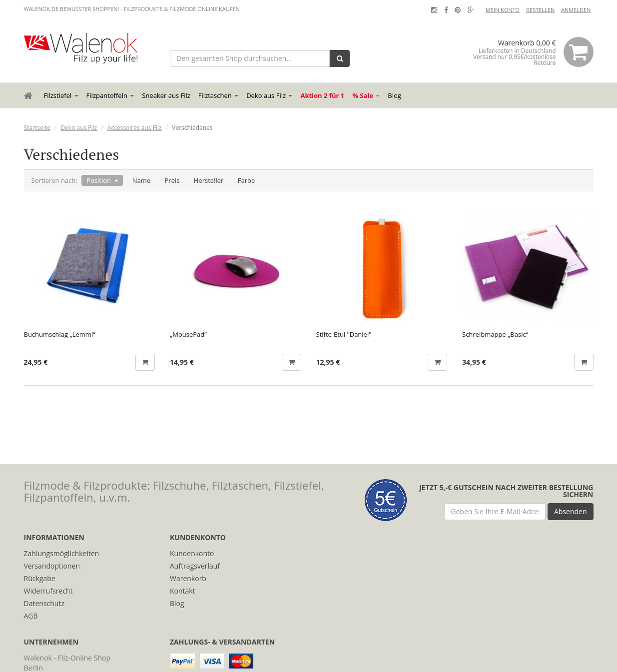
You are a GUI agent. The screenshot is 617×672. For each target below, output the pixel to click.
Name (141, 180)
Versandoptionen (52, 566)
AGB (31, 616)
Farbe (247, 180)
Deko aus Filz (269, 95)
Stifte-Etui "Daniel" (344, 335)
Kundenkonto (192, 553)
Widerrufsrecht (48, 591)
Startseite (37, 128)
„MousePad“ (188, 335)
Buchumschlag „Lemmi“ (60, 335)
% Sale (366, 95)
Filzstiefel (61, 95)
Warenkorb (188, 578)
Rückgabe (40, 578)
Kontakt (183, 591)
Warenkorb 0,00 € (528, 52)
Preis (172, 180)
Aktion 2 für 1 (322, 95)
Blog (394, 95)
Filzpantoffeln (110, 95)
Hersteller (209, 180)
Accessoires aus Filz (135, 128)
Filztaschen (218, 95)
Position (99, 180)
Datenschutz (44, 603)
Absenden (571, 511)
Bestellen (540, 10)
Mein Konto (503, 10)
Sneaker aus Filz (166, 95)
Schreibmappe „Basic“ (495, 335)
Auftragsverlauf (195, 566)
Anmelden (576, 10)
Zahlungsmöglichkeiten (62, 553)
